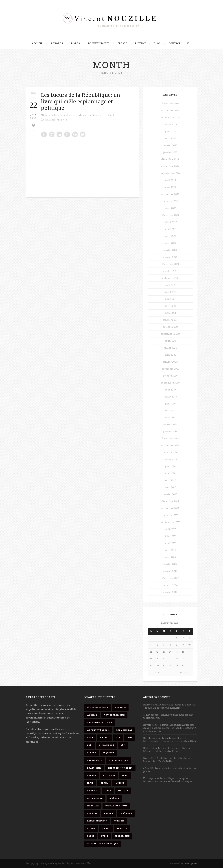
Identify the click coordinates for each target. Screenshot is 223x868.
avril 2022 (170, 236)
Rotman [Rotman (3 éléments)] (119, 821)
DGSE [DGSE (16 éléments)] (130, 738)
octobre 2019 (170, 376)
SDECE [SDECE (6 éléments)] (91, 836)
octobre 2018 (170, 453)
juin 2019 (170, 404)
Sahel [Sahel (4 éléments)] (106, 828)
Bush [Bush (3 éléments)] (90, 738)
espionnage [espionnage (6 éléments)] (95, 760)
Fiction (140, 43)
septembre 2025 (170, 118)
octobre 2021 (170, 271)
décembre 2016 (170, 578)
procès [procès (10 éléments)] (108, 813)
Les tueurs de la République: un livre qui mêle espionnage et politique (81, 102)
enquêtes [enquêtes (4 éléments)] (109, 753)
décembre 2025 (170, 104)
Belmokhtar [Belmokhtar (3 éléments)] (124, 730)
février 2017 (170, 564)
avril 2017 (170, 550)
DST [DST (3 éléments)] (123, 745)
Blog (157, 43)
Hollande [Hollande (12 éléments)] (109, 775)
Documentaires (99, 43)
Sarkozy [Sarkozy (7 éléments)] (122, 828)
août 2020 (170, 341)
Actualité (50, 120)
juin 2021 (170, 299)
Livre (64, 120)
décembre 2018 (170, 439)
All (58, 120)
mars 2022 (170, 243)
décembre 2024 (170, 159)
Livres (75, 43)
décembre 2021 (170, 264)
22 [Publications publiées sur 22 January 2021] (177, 659)
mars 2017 (170, 557)
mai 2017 (170, 543)
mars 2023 (170, 208)
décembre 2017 (170, 501)
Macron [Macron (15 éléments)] (123, 791)
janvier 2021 (170, 320)
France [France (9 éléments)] (92, 775)
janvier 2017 (170, 571)
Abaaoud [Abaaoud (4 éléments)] (120, 707)
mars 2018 (170, 487)
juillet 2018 (170, 460)
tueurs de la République (59, 115)
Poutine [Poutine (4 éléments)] (92, 813)
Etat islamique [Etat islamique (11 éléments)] (118, 760)
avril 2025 (170, 138)
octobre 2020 (170, 327)
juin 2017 (170, 536)
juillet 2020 (170, 348)
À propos (57, 43)
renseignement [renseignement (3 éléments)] (97, 821)
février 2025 (170, 145)
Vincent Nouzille (92, 115)
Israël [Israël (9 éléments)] (104, 783)
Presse (122, 43)
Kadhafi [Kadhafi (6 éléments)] (92, 791)
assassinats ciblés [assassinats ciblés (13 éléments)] (100, 723)
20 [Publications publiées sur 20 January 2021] (164, 659)
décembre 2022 (170, 215)
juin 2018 (170, 466)
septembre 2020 (170, 334)
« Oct (158, 673)
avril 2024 (170, 180)
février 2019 (170, 425)
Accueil (37, 43)
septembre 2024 (170, 173)
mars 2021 (170, 313)
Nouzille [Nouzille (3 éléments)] (93, 806)
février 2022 (170, 250)
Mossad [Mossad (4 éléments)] (114, 798)
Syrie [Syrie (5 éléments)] (104, 836)
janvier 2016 (170, 592)
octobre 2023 (170, 201)
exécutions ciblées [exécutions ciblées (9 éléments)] (120, 768)
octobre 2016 (170, 585)
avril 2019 (170, 411)
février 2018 (170, 494)
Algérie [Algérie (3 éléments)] (92, 715)
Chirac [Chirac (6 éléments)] (105, 738)
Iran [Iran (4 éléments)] (90, 783)
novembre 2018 (170, 446)
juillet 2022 (170, 222)
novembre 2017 (170, 508)
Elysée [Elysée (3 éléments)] (92, 753)
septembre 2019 (170, 383)
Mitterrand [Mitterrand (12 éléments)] (95, 798)
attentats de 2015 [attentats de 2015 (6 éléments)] (98, 730)
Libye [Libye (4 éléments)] (108, 791)
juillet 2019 (170, 397)
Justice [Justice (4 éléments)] (119, 783)
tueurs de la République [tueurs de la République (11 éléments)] (103, 844)
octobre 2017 (170, 515)
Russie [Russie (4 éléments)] (91, 828)
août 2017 (170, 529)
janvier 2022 (170, 257)
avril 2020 (170, 355)
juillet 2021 (170, 292)
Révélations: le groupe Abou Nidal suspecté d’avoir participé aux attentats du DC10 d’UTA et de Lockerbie (170, 728)
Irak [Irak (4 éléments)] (125, 775)
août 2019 (170, 390)
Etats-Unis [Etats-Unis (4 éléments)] (94, 768)
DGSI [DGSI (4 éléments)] (90, 745)
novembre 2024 (170, 166)
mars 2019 (170, 418)
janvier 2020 (170, 362)
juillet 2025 (170, 125)
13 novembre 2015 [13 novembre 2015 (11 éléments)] (98, 707)
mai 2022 (170, 229)
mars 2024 (170, 187)
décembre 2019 (170, 369)
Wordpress (191, 864)
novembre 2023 (170, 194)
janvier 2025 (170, 152)
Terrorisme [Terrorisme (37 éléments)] (122, 836)
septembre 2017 (170, 522)
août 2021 (170, 285)
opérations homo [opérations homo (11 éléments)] (116, 806)
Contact (175, 43)
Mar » (183, 673)
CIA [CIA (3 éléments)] (118, 738)
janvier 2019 (170, 432)
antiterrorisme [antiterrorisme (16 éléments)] (114, 715)
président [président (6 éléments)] (126, 813)
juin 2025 (170, 132)
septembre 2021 (170, 278)
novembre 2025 (170, 111)
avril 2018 (170, 480)
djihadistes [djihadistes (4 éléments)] (107, 745)
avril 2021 (170, 306)
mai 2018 (170, 473)
